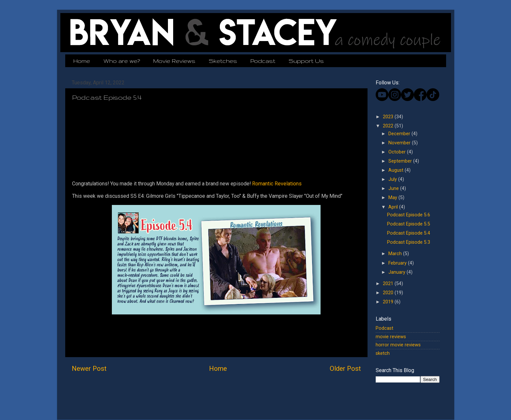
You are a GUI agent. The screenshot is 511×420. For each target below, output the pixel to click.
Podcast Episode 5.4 (409, 233)
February (398, 263)
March (396, 254)
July (393, 179)
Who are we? (122, 61)
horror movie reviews (398, 345)
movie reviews (391, 337)
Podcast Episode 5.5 (409, 224)
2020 (389, 293)
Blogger (309, 407)
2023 (389, 117)
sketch (383, 353)
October (398, 152)
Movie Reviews (174, 61)
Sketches (223, 61)
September (401, 161)
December (400, 134)
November (400, 143)
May (393, 198)
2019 (389, 302)
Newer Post (89, 369)
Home (82, 61)
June (394, 188)
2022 (389, 126)
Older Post (345, 369)
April (394, 207)
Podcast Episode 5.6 (409, 215)
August (397, 170)
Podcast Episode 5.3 (409, 242)
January (398, 272)
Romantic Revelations (277, 184)
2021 (389, 284)
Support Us (306, 61)
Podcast (263, 61)
